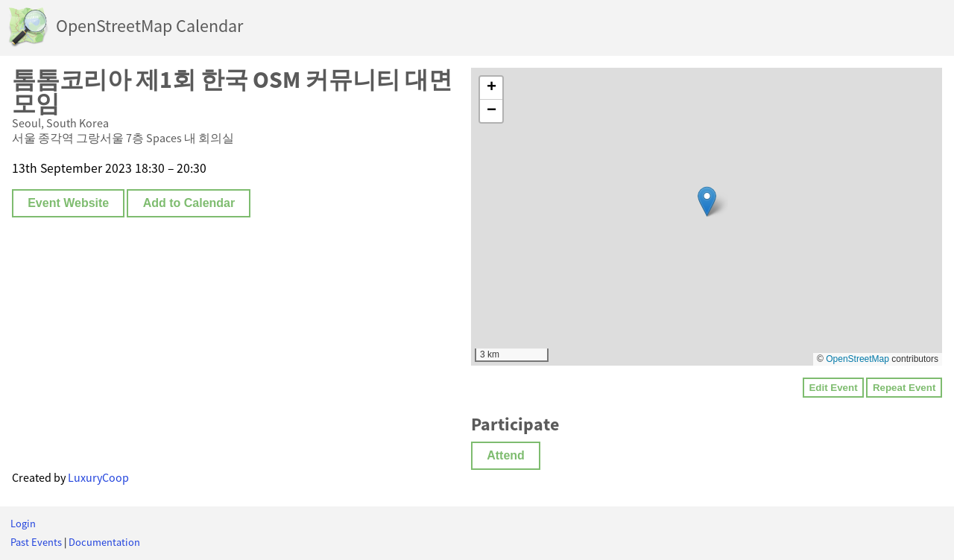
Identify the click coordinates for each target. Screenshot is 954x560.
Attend (506, 455)
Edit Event (833, 388)
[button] (707, 201)
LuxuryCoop (98, 477)
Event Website (68, 203)
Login (23, 524)
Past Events (36, 542)
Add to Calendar (189, 203)
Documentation (104, 542)
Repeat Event (904, 388)
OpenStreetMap (857, 359)
